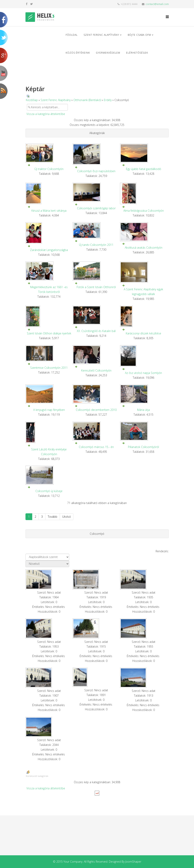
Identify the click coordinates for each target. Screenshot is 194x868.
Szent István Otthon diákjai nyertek (49, 333)
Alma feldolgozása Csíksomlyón (144, 211)
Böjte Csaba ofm (139, 35)
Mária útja (143, 410)
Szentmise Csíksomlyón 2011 (49, 368)
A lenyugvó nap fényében (49, 410)
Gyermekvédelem (108, 53)
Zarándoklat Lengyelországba (49, 250)
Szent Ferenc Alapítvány (101, 35)
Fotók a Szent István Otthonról (96, 287)
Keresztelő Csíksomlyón (96, 370)
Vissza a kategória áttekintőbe (46, 114)
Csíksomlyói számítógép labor (96, 208)
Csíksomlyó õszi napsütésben (96, 171)
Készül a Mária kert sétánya (49, 211)
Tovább (53, 517)
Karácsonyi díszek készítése (143, 333)
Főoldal (72, 35)
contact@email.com (157, 4)
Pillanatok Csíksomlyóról (143, 447)
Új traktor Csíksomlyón (49, 169)
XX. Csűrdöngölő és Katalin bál (96, 331)
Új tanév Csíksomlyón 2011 (96, 245)
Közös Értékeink (78, 53)
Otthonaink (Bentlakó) (87, 100)
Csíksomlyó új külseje (49, 491)
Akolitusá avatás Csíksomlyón (144, 248)
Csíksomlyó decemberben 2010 (96, 410)
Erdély (108, 100)
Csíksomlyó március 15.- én (96, 447)
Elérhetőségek (137, 53)
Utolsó (67, 517)
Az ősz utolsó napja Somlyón (143, 373)
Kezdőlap (32, 100)
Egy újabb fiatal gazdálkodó (144, 169)
